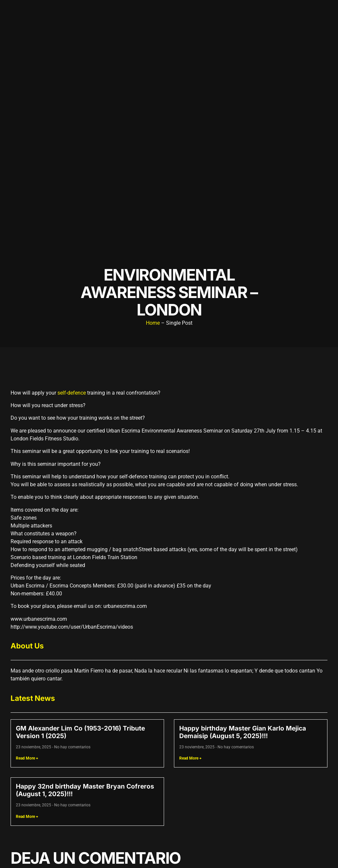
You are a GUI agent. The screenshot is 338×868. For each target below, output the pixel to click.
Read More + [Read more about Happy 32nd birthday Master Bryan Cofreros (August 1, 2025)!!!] (27, 817)
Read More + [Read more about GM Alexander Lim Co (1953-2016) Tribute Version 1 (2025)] (27, 758)
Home (153, 323)
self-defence (72, 393)
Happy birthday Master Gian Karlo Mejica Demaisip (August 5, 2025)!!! (243, 732)
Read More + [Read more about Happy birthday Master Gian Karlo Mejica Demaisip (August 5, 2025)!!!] (190, 758)
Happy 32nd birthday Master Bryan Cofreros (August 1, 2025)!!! (85, 790)
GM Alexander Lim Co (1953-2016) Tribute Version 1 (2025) (80, 732)
